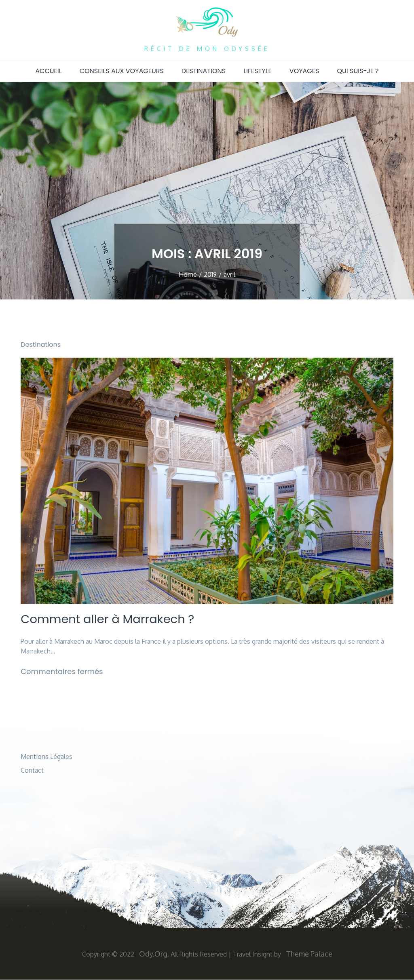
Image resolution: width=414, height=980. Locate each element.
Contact (32, 771)
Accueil (48, 71)
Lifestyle (258, 71)
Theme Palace (309, 954)
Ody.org (153, 954)
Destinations (204, 71)
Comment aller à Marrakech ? (111, 620)
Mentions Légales (46, 757)
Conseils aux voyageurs (122, 71)
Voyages (304, 71)
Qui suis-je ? (358, 71)
